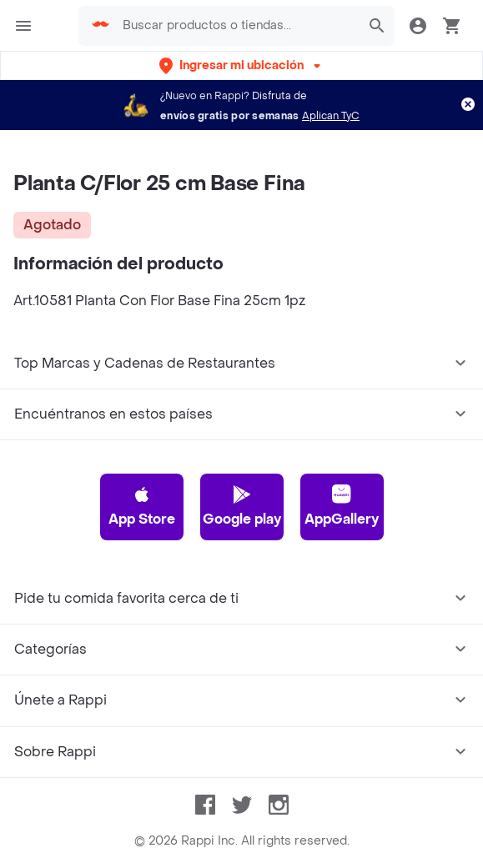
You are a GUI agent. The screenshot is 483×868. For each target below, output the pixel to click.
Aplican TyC (331, 116)
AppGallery (342, 506)
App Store (142, 506)
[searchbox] (236, 26)
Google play (242, 506)
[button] (241, 65)
